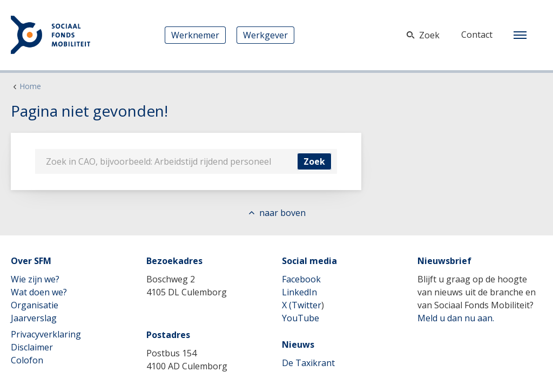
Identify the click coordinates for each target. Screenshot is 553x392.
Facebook (301, 279)
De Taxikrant (308, 363)
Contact (477, 35)
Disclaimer (32, 347)
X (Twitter (302, 305)
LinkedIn (299, 292)
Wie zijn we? (35, 279)
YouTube (301, 318)
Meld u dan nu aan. (456, 318)
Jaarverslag (34, 318)
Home (30, 86)
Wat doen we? (39, 292)
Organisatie (35, 305)
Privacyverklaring (46, 334)
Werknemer (195, 35)
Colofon (27, 360)
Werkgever (265, 35)
